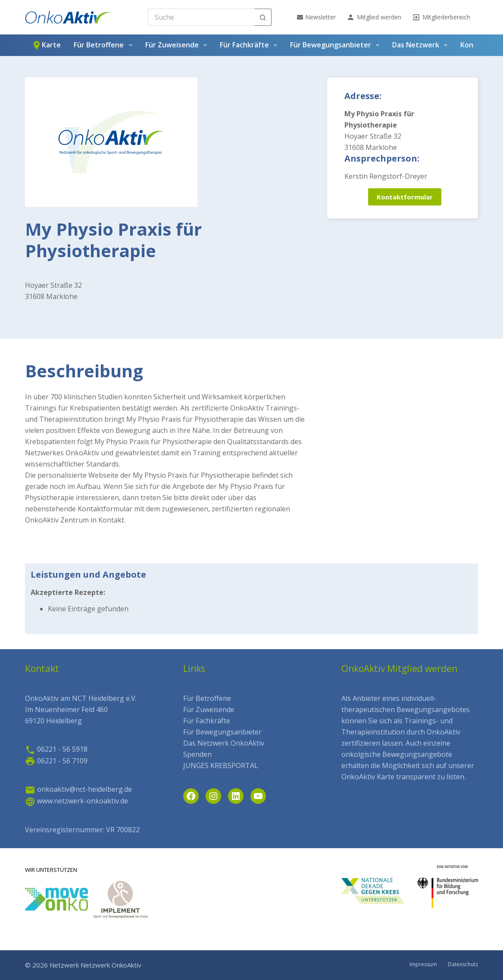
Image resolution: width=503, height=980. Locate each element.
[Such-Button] (263, 17)
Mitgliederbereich (441, 17)
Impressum (423, 964)
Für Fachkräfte (250, 45)
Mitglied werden (374, 17)
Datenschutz (463, 964)
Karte (46, 45)
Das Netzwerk (422, 45)
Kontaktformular (405, 197)
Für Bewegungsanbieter (336, 45)
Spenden (197, 754)
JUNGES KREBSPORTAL (221, 765)
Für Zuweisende (178, 45)
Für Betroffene (105, 45)
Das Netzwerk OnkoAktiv (224, 743)
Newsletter (316, 17)
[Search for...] (201, 17)
